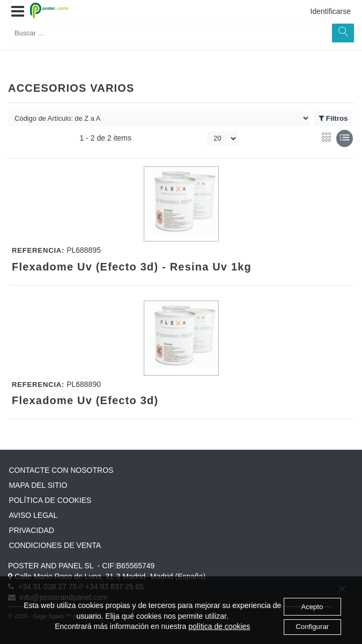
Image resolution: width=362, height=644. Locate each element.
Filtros (333, 119)
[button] (18, 12)
